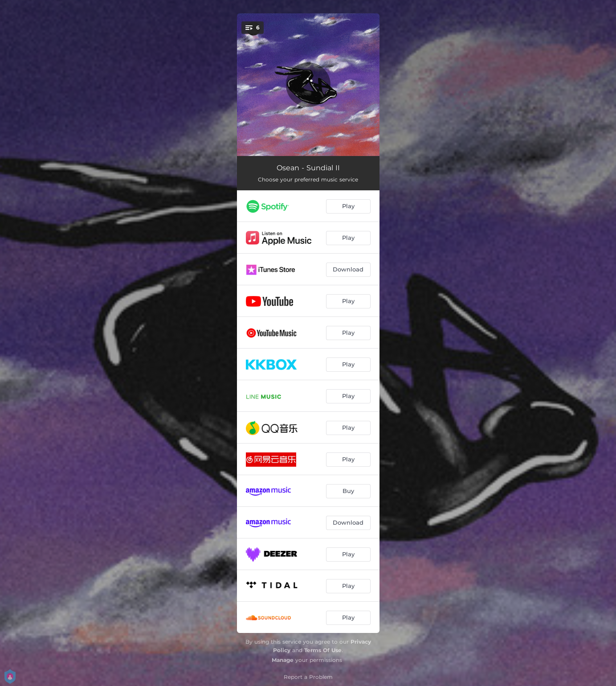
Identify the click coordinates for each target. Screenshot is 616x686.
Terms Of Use (323, 650)
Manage (283, 660)
